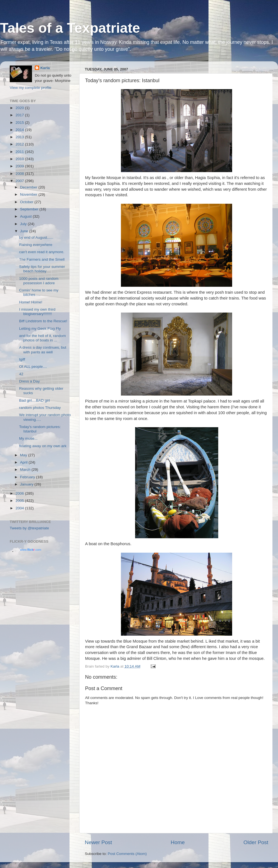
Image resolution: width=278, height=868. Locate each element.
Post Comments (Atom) (127, 854)
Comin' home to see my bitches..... (39, 292)
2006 (20, 493)
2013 (20, 137)
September (30, 209)
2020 (20, 108)
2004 (20, 508)
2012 (20, 144)
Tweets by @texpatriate (29, 528)
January (27, 484)
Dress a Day (29, 381)
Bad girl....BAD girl (34, 400)
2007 (20, 181)
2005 (20, 501)
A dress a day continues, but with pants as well (43, 350)
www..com (31, 550)
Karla (45, 68)
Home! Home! (31, 302)
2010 (20, 159)
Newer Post (98, 842)
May (24, 455)
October (27, 202)
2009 (20, 166)
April (24, 462)
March (26, 470)
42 (21, 374)
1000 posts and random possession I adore (39, 281)
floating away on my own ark (43, 446)
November (29, 194)
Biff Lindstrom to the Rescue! (43, 321)
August (26, 216)
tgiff (22, 359)
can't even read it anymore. (42, 252)
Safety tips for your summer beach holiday (42, 269)
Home (178, 842)
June (25, 231)
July (24, 224)
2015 (20, 123)
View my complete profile (31, 88)
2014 (20, 130)
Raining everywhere (36, 245)
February (28, 477)
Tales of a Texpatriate (70, 28)
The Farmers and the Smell (42, 259)
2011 (20, 152)
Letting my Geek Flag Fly (40, 329)
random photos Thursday (40, 408)
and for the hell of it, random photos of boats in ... (43, 338)
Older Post (256, 842)
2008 (20, 174)
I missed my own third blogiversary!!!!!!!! (37, 312)
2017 (20, 115)
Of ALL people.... (33, 367)
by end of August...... (36, 237)
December (29, 187)
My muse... (28, 438)
